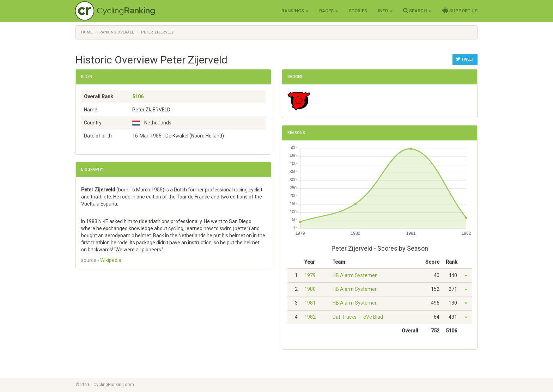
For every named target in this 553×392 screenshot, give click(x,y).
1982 (310, 317)
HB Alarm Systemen (355, 275)
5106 (138, 97)
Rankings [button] (295, 11)
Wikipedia (111, 260)
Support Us (460, 11)
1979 (310, 275)
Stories (358, 11)
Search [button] (417, 11)
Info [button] (385, 11)
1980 (310, 289)
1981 (310, 303)
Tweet (465, 59)
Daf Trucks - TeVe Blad (358, 317)
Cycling (126, 10)
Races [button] (329, 11)
